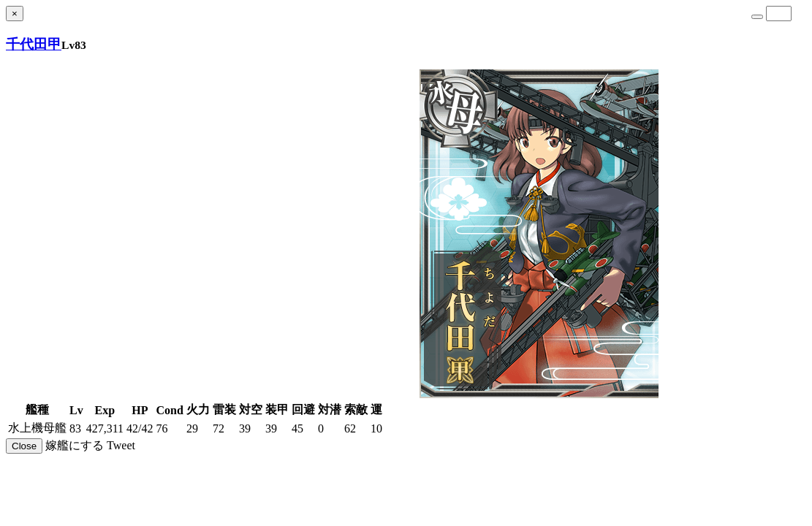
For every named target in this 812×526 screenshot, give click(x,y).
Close (24, 446)
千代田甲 (34, 44)
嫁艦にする (75, 445)
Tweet (121, 445)
